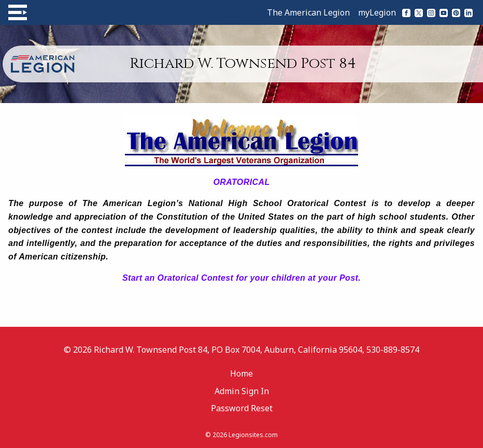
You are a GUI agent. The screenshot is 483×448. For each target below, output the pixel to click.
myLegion (377, 12)
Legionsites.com (253, 435)
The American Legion (308, 12)
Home (241, 373)
